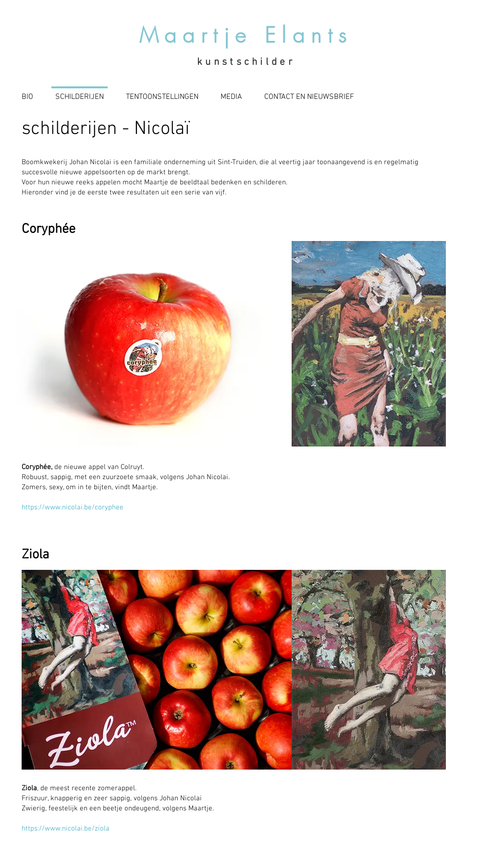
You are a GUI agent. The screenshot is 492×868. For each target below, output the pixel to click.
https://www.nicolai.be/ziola (66, 829)
